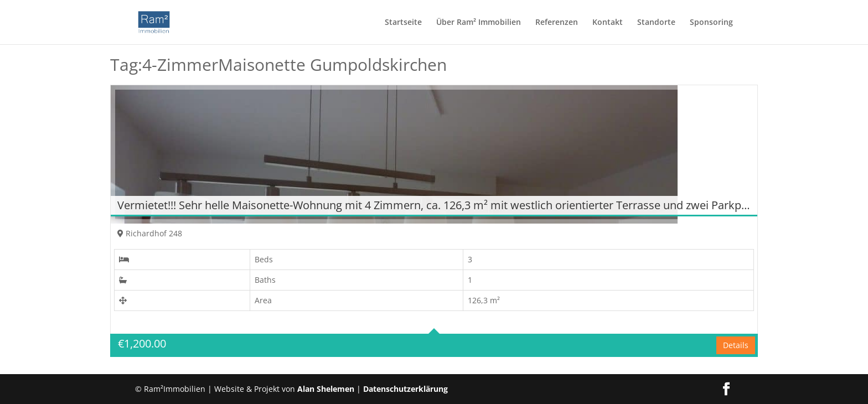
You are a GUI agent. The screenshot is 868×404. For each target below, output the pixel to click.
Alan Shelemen (327, 389)
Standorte (656, 23)
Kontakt (608, 23)
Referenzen (557, 23)
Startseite (403, 23)
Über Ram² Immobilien (479, 23)
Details (736, 345)
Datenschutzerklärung (405, 389)
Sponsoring (711, 23)
